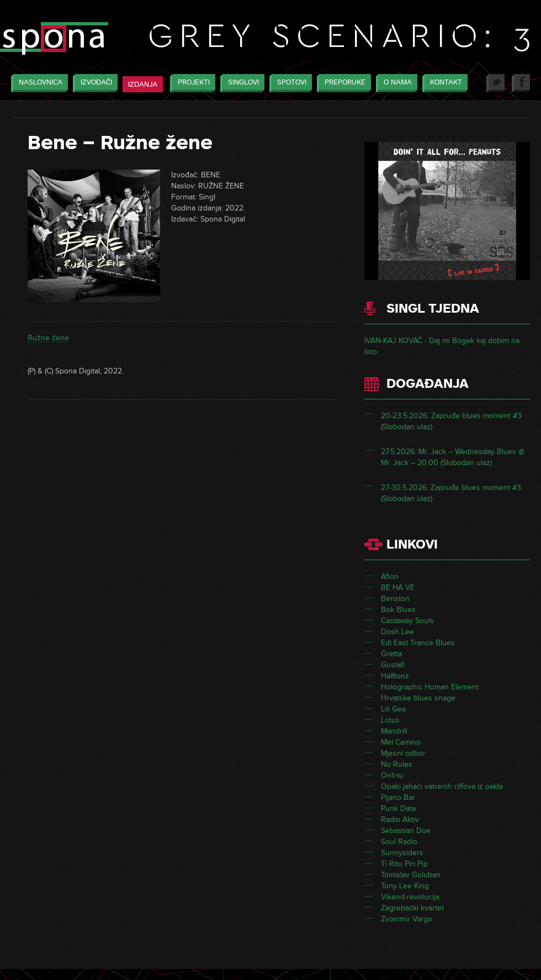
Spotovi (289, 83)
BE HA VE (398, 588)
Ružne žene (48, 338)
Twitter (495, 83)
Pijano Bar (398, 797)
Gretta (391, 654)
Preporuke (342, 83)
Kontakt (443, 83)
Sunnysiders (402, 853)
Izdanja (143, 85)
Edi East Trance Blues (418, 643)
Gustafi (393, 665)
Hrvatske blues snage (418, 698)
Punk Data (398, 808)
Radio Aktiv (400, 820)
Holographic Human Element (430, 687)
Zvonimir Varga (406, 919)
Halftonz (395, 676)
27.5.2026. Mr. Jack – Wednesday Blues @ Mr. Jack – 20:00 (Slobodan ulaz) (453, 457)
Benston (395, 599)
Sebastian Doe (406, 831)
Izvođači (94, 83)
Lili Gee (394, 709)
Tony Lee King (405, 886)
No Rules (397, 764)
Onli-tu (392, 775)
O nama (395, 83)
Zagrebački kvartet (412, 908)
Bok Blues (398, 610)
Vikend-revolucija (410, 897)
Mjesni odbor (403, 753)
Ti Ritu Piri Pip (404, 864)
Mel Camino (401, 742)
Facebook (521, 83)
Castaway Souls (407, 621)
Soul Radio (399, 842)
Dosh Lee (397, 632)
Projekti (191, 83)
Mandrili (394, 731)
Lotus (390, 720)
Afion (390, 576)
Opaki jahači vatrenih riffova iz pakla (442, 786)
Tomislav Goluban (411, 875)
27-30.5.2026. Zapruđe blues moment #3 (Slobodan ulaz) (451, 493)
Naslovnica (38, 83)
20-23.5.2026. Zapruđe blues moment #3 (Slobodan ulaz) (451, 421)
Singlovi (241, 83)
